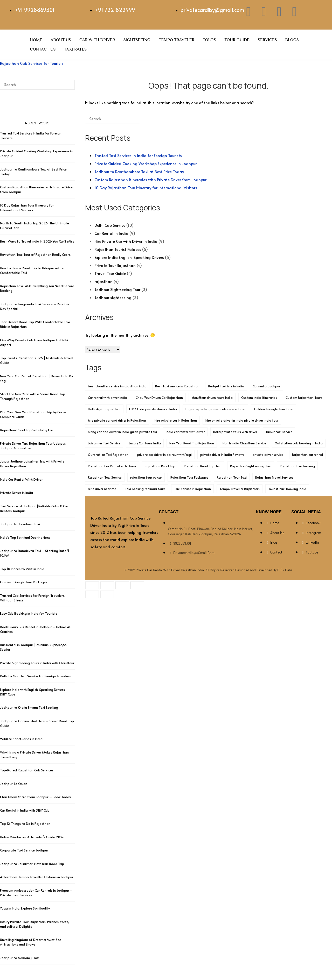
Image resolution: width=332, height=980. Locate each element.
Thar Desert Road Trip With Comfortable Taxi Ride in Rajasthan (35, 324)
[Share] (122, 585)
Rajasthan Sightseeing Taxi (251, 466)
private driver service (268, 455)
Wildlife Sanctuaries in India (21, 739)
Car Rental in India (111, 233)
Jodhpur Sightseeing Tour (117, 289)
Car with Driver (97, 40)
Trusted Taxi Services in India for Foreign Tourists (138, 155)
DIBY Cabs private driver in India (153, 409)
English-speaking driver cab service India (215, 409)
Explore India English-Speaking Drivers (129, 257)
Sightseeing (137, 40)
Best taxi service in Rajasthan (177, 386)
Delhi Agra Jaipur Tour (104, 409)
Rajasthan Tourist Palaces (118, 249)
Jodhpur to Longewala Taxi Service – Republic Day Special (35, 306)
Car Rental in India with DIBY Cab (25, 810)
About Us (61, 40)
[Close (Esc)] (137, 585)
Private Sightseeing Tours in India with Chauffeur (37, 663)
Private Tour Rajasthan (115, 265)
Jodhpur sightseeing (113, 297)
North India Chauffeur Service (244, 443)
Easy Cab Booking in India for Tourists (29, 613)
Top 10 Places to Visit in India (22, 569)
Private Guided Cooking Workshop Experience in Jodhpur (146, 163)
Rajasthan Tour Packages (189, 477)
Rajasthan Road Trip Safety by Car (27, 430)
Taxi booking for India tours (145, 489)
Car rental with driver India (108, 397)
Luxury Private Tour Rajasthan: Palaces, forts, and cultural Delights (34, 924)
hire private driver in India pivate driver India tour (242, 420)
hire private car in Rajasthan (176, 420)
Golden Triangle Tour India (274, 409)
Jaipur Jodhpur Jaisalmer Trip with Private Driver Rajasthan (32, 464)
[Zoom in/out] (92, 585)
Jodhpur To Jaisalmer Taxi (20, 524)
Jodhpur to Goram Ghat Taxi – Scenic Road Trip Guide (37, 723)
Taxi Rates (75, 49)
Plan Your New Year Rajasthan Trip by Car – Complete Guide (33, 414)
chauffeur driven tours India (212, 397)
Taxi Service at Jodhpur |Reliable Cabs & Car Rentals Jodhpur (34, 508)
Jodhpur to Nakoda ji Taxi (20, 958)
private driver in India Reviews (222, 455)
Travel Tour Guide (110, 273)
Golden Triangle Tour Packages (24, 582)
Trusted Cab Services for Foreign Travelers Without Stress (32, 598)
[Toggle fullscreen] (107, 585)
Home (36, 40)
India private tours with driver (235, 432)
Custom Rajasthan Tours (304, 397)
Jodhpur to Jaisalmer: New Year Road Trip (32, 864)
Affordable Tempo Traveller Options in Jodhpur (37, 877)
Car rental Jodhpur (266, 386)
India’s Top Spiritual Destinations (25, 537)
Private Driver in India (16, 493)
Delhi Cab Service (110, 225)
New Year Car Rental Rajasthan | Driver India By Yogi (36, 378)
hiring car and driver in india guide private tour (123, 432)
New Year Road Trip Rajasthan (192, 443)
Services (267, 40)
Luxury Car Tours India (145, 443)
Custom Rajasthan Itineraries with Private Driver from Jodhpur (150, 179)
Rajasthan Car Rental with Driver (112, 466)
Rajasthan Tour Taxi (232, 477)
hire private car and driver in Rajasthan (117, 420)
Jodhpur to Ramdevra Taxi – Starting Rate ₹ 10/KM (35, 553)
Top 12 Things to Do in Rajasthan (25, 823)
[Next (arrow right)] (107, 594)
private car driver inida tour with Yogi (164, 455)
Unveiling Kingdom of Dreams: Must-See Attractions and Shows (31, 942)
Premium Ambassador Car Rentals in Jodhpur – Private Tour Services (36, 893)
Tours (209, 40)
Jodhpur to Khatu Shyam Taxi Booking (29, 707)
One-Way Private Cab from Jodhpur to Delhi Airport (34, 342)
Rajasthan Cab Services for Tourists (32, 63)
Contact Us (43, 49)
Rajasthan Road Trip (160, 466)
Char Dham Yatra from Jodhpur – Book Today (35, 797)
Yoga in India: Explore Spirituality (25, 908)
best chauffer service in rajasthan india (117, 386)
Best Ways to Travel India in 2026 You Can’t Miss (37, 241)
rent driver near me (102, 489)
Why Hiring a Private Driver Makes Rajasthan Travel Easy (34, 755)
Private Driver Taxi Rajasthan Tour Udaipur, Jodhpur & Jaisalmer (33, 446)
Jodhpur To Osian (14, 784)
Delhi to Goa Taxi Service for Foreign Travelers (35, 676)
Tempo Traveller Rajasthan (240, 489)
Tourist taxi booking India (287, 489)
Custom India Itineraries (259, 397)
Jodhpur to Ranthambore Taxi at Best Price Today (139, 171)
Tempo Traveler (177, 40)
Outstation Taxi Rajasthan (108, 455)
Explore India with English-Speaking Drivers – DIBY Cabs (34, 692)
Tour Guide (237, 40)
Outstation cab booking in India (299, 443)
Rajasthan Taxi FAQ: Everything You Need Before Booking (37, 288)
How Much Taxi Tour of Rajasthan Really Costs (35, 254)
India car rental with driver (185, 432)
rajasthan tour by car (146, 477)
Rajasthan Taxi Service (105, 477)
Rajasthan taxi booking (297, 466)
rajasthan (103, 281)
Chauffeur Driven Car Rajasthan (159, 397)
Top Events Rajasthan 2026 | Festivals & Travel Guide (37, 360)
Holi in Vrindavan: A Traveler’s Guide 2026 (32, 837)
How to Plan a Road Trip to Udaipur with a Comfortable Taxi (32, 270)
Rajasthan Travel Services (274, 477)
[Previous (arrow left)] (92, 594)
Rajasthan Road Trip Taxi (203, 466)
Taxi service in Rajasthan (192, 489)
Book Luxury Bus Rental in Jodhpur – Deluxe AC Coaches (36, 629)
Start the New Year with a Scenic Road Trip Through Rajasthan (33, 396)
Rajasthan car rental (307, 455)
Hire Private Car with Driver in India (126, 241)
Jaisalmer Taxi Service (104, 443)
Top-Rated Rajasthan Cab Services (27, 770)
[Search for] (113, 119)
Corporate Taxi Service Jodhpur (24, 850)
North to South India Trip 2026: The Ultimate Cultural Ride (34, 225)
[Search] (128, 121)
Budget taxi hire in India (226, 386)
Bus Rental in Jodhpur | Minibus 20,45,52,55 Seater (33, 647)
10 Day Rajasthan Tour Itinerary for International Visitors (146, 187)
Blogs (292, 40)
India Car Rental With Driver (21, 479)
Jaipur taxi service (279, 432)
